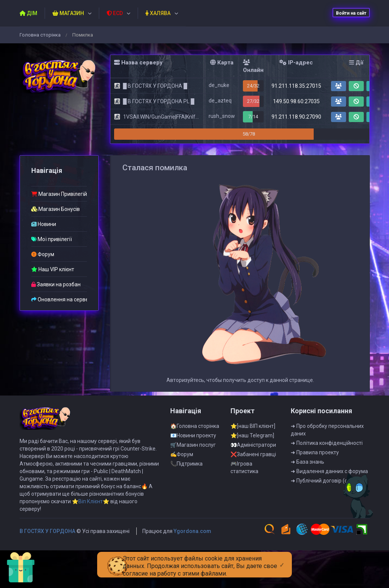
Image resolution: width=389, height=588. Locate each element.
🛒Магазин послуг (193, 477)
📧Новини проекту (193, 468)
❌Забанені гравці (253, 487)
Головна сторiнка (40, 35)
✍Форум (182, 487)
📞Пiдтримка (186, 496)
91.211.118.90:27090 (296, 117)
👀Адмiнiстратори (253, 477)
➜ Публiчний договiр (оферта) (328, 513)
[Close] (282, 559)
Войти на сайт (351, 13)
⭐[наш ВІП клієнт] (253, 458)
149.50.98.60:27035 (296, 101)
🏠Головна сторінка (195, 458)
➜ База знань (307, 494)
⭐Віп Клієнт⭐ (91, 534)
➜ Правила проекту (315, 485)
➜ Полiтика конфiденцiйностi (327, 475)
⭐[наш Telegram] (252, 468)
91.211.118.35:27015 (296, 86)
